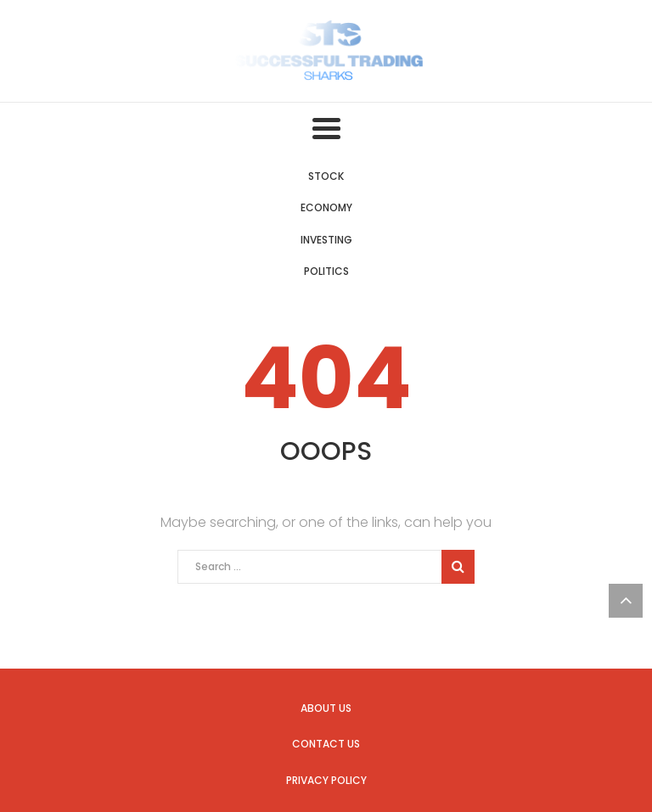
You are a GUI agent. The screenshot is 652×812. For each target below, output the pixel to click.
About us (326, 708)
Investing (326, 240)
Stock (326, 176)
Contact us (326, 744)
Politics (326, 271)
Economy (326, 207)
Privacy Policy (326, 780)
